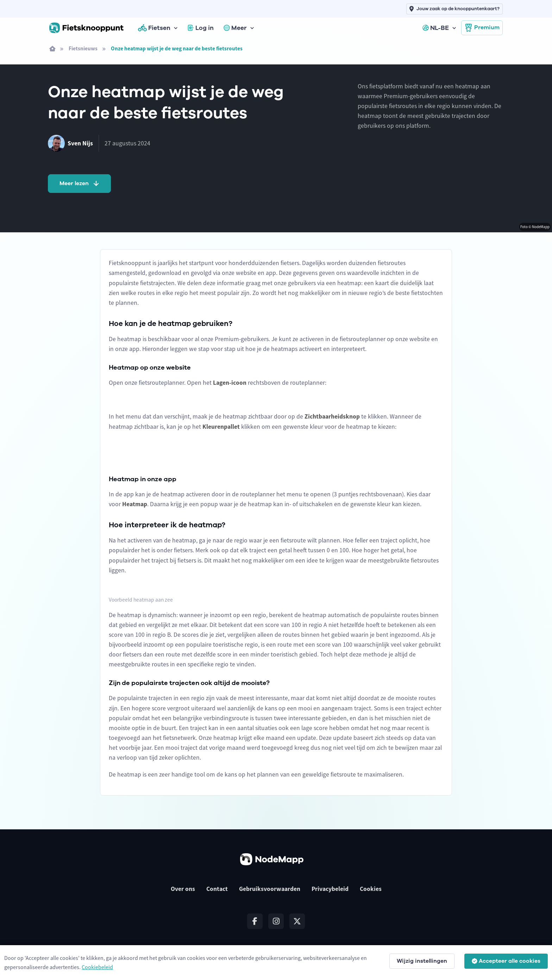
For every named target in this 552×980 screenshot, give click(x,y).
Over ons (183, 889)
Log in (201, 28)
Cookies (371, 889)
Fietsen (154, 28)
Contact (217, 889)
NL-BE (436, 28)
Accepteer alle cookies (506, 961)
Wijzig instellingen (422, 961)
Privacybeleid (330, 889)
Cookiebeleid (97, 967)
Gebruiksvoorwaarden (270, 889)
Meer (235, 28)
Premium (482, 28)
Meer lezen (80, 183)
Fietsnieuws (83, 48)
